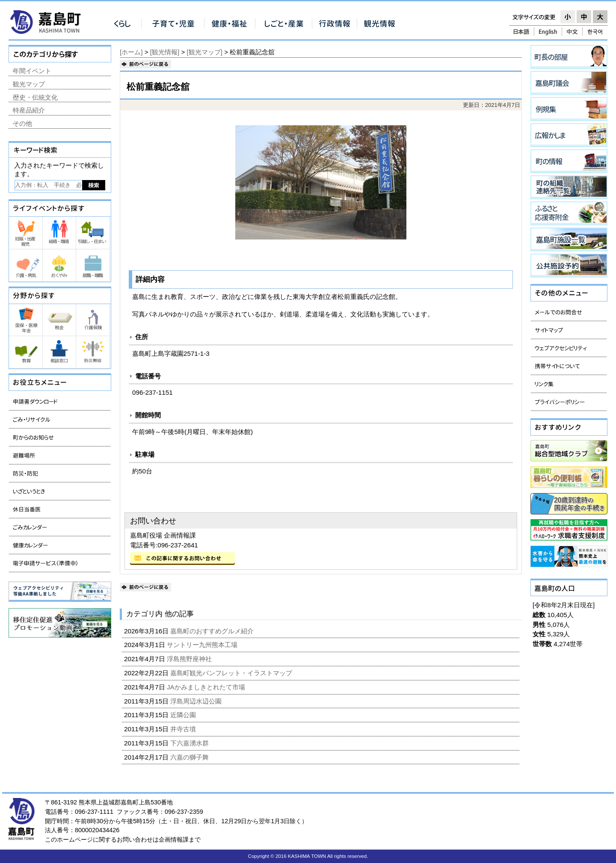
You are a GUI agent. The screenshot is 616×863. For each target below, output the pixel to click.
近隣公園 (184, 715)
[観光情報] (165, 52)
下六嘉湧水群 (190, 743)
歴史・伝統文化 (35, 97)
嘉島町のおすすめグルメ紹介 (213, 631)
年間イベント (32, 71)
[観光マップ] (205, 52)
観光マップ (29, 84)
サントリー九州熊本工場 (203, 645)
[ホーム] (131, 52)
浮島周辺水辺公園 (197, 701)
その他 (22, 123)
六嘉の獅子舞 (190, 757)
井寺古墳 (184, 729)
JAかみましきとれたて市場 (207, 687)
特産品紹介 (29, 110)
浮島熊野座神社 (190, 659)
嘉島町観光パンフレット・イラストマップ (232, 673)
